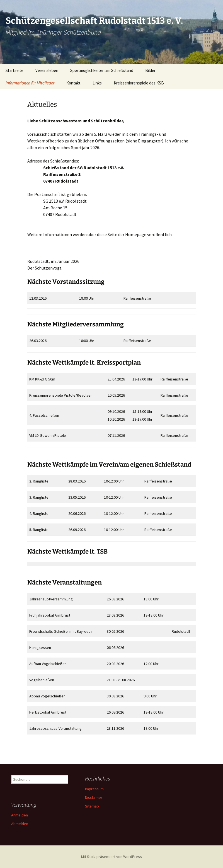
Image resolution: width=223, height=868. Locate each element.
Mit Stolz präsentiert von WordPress (111, 857)
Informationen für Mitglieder (30, 83)
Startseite (14, 70)
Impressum (94, 789)
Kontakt (73, 83)
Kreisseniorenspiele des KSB (139, 83)
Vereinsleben (47, 70)
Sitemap (92, 806)
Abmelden (20, 824)
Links (97, 83)
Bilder (150, 70)
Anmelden (20, 815)
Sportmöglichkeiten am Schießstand (102, 70)
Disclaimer (94, 797)
